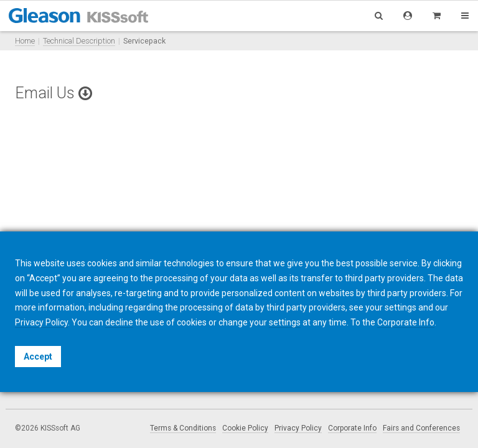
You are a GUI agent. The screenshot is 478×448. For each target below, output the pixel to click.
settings (285, 322)
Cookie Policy (245, 428)
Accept (38, 357)
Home (25, 41)
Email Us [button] (54, 93)
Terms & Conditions (183, 428)
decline (119, 322)
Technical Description (79, 41)
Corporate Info (352, 428)
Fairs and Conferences (421, 428)
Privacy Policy (298, 428)
